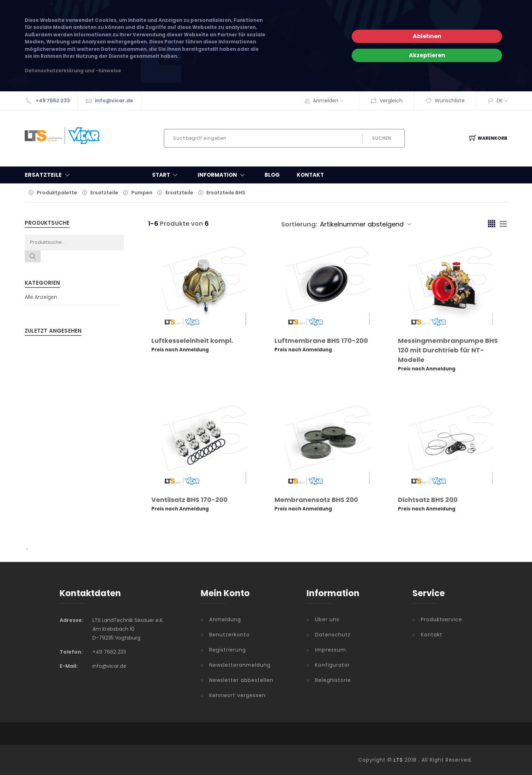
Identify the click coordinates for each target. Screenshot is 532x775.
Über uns (327, 619)
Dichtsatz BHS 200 (428, 500)
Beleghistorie (333, 680)
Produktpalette (57, 193)
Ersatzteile (104, 193)
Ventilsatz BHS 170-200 (189, 500)
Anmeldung (225, 619)
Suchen (382, 138)
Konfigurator (332, 665)
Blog (272, 175)
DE (500, 101)
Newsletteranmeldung (240, 665)
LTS (398, 760)
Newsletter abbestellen (241, 680)
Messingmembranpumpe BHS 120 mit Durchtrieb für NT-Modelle (448, 350)
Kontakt (310, 175)
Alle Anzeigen (41, 297)
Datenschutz (333, 635)
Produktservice (442, 619)
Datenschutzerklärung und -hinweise (73, 71)
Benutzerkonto (229, 635)
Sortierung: (299, 224)
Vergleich (386, 101)
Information (223, 175)
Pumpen (142, 193)
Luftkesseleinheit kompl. (192, 341)
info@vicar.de (114, 101)
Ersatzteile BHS (226, 193)
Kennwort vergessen (237, 695)
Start (166, 175)
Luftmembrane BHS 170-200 (321, 341)
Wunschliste (445, 101)
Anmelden (330, 101)
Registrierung (228, 650)
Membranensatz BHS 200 (316, 500)
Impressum (331, 650)
